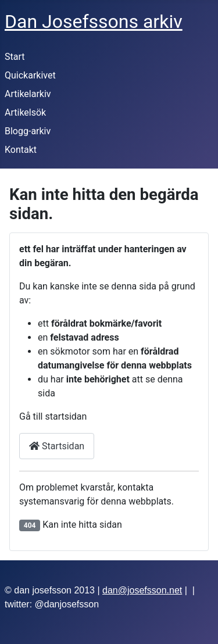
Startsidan (57, 446)
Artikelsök (25, 112)
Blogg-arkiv (28, 131)
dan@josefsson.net (142, 590)
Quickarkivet (30, 75)
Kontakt (21, 150)
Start (15, 57)
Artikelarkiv (28, 94)
